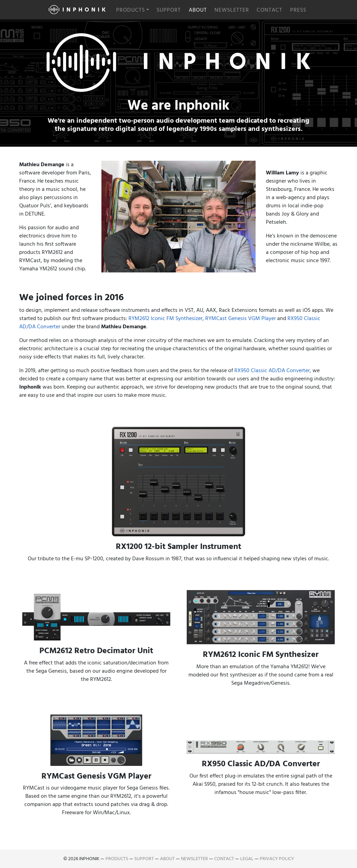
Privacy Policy (277, 859)
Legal (247, 859)
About (198, 10)
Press (298, 10)
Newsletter (232, 10)
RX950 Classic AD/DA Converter (272, 370)
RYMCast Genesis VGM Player (241, 318)
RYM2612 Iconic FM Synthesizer (165, 318)
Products (131, 10)
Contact (269, 10)
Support (169, 10)
